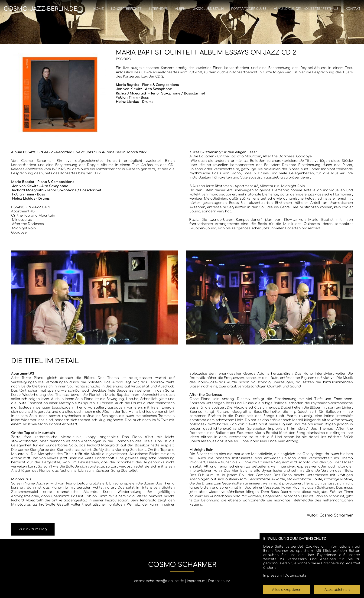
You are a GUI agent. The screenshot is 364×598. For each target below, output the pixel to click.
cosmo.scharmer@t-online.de (159, 581)
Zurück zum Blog (33, 529)
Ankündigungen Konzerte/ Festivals (306, 9)
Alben (180, 9)
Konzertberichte (126, 9)
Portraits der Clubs (249, 9)
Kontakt (353, 9)
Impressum (196, 581)
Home (99, 9)
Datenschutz (219, 581)
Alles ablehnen (337, 590)
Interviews (158, 9)
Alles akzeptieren (287, 590)
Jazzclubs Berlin (208, 9)
